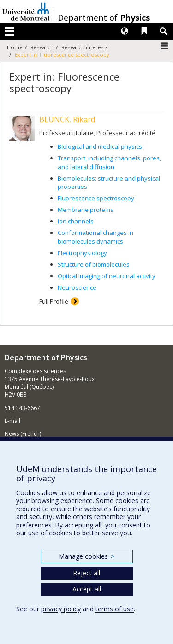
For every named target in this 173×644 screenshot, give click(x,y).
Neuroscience (77, 287)
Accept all (87, 589)
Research (42, 47)
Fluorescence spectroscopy (96, 198)
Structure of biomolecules (94, 264)
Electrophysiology (82, 253)
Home (15, 47)
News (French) (23, 434)
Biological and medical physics (100, 146)
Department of (104, 18)
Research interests (84, 47)
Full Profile (54, 301)
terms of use (115, 609)
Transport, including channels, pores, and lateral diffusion (109, 162)
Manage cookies (86, 556)
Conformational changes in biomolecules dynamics (95, 237)
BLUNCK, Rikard (67, 119)
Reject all (86, 573)
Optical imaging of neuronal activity (107, 276)
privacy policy (61, 609)
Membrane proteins (86, 210)
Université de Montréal (26, 12)
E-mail (12, 421)
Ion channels (76, 221)
